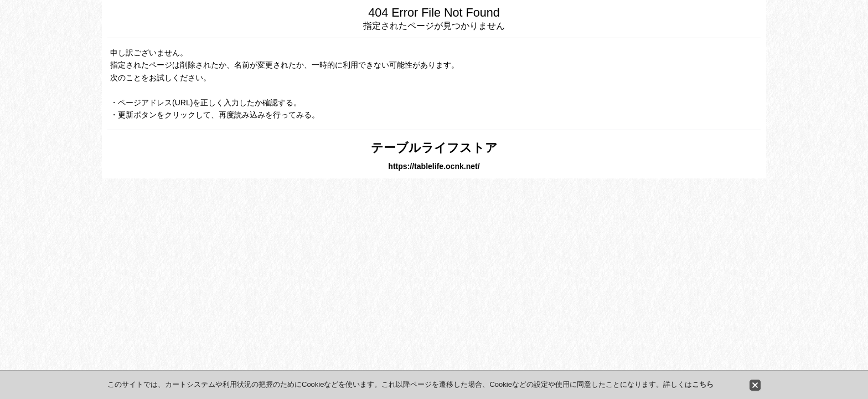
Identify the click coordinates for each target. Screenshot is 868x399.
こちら (703, 384)
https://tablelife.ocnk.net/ (434, 166)
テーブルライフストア (434, 148)
